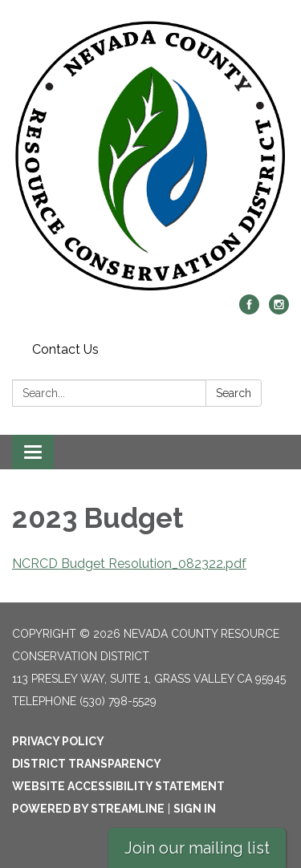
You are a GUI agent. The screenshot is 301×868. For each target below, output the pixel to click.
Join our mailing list (197, 848)
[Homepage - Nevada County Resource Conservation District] (150, 155)
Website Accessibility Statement (118, 786)
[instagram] (279, 310)
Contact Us (65, 349)
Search (234, 393)
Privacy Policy (58, 741)
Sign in (195, 809)
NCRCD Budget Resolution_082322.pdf (129, 564)
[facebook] (249, 310)
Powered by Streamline (88, 809)
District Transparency (87, 764)
